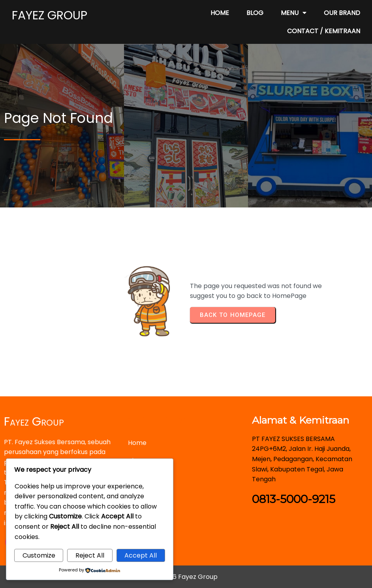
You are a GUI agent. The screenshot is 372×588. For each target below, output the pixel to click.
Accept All (141, 555)
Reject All (90, 555)
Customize (39, 555)
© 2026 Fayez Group (186, 577)
